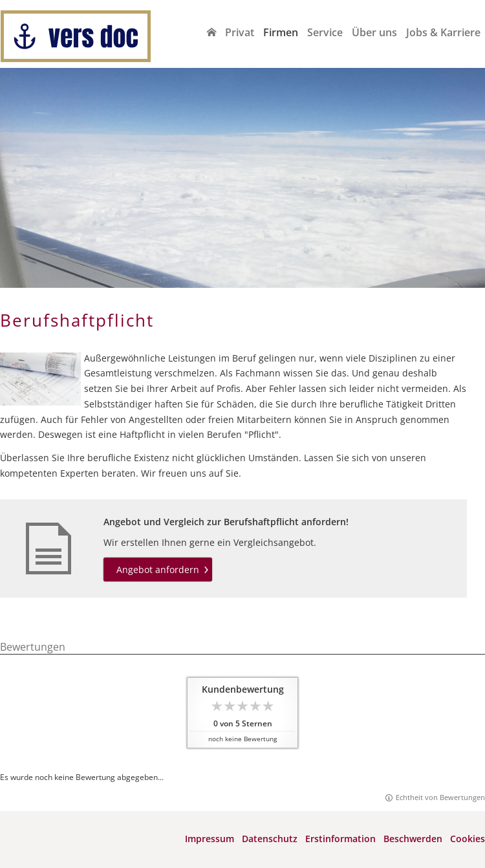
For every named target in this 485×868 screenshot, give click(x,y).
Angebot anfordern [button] (158, 570)
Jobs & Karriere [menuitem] (443, 32)
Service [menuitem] (325, 32)
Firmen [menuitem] (281, 32)
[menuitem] (211, 32)
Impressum (210, 839)
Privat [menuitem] (240, 32)
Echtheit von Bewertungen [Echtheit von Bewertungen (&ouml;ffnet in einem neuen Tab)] (440, 797)
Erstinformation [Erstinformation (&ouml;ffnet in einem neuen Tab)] (340, 839)
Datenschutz (270, 839)
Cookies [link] (468, 839)
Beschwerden (413, 839)
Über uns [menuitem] (374, 32)
